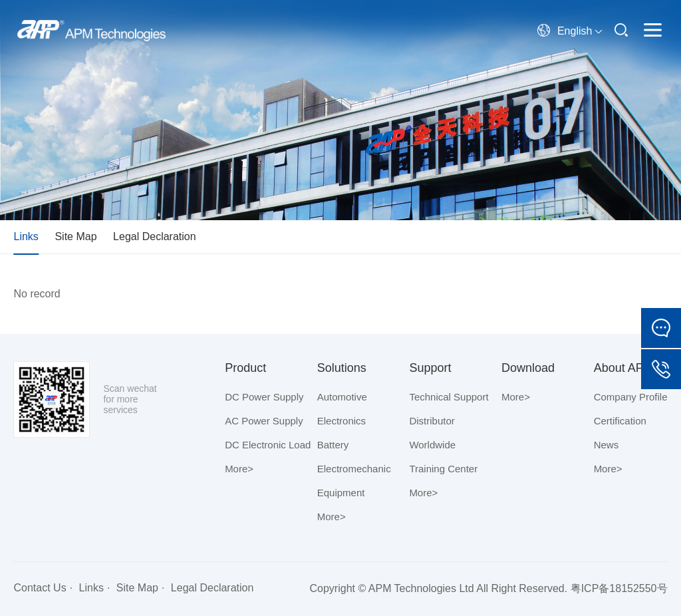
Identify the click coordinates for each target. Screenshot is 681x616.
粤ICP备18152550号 (619, 588)
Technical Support (449, 397)
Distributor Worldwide (432, 433)
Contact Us (40, 588)
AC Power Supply (264, 421)
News (607, 445)
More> (239, 469)
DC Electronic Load (268, 445)
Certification (620, 421)
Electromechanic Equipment (354, 481)
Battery (333, 445)
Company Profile (631, 397)
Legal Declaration (155, 236)
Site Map (75, 236)
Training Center (443, 469)
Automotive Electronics (342, 409)
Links (26, 236)
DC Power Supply (264, 397)
